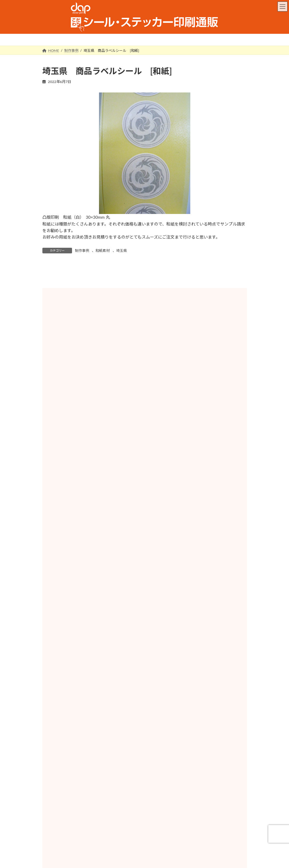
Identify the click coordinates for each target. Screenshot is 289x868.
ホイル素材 (144, 431)
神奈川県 (193, 605)
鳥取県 (97, 694)
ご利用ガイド (81, 841)
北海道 (97, 546)
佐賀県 (97, 744)
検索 (208, 374)
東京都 (97, 605)
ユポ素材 (78, 487)
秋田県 (97, 566)
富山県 (193, 615)
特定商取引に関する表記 (150, 841)
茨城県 (193, 576)
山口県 (97, 714)
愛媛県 (193, 724)
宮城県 (193, 556)
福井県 (193, 625)
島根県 (193, 694)
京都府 (193, 665)
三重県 (193, 655)
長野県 (193, 635)
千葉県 (97, 596)
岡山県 (97, 704)
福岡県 (193, 734)
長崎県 (193, 744)
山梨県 (97, 635)
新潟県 (97, 615)
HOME (54, 841)
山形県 (193, 566)
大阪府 (97, 675)
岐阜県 (193, 645)
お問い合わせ (192, 841)
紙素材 (78, 431)
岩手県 (97, 556)
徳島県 (193, 714)
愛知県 (97, 655)
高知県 (97, 734)
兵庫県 (193, 675)
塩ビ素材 (212, 487)
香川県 (97, 724)
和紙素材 (103, 251)
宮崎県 (97, 764)
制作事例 (82, 251)
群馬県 (193, 585)
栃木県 (97, 585)
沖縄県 (97, 774)
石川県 (97, 625)
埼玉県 (122, 251)
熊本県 (97, 754)
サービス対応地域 (65, 803)
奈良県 (97, 684)
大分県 (193, 754)
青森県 (193, 546)
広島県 (193, 704)
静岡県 (97, 645)
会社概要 (111, 841)
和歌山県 (193, 684)
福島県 (97, 576)
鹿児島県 (193, 764)
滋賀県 (97, 665)
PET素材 (144, 487)
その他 (144, 521)
